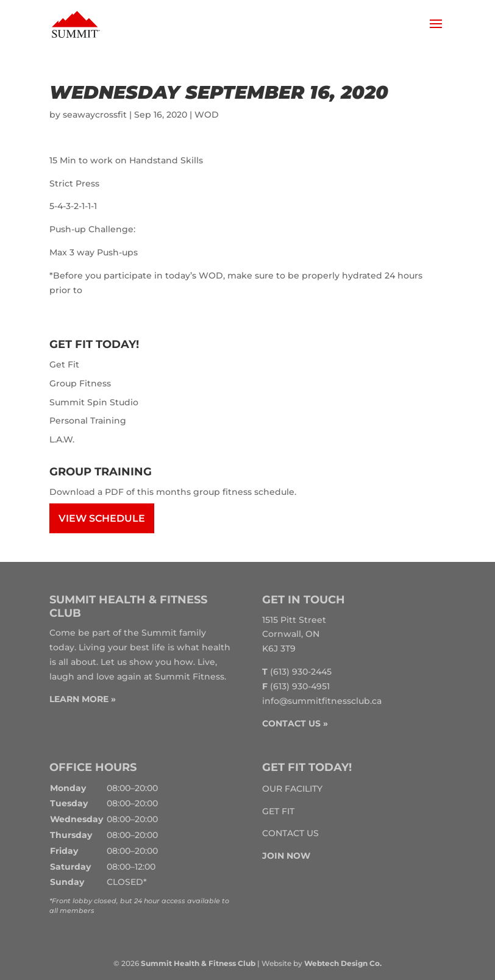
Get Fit (64, 364)
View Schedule (102, 518)
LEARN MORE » (83, 699)
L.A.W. (62, 439)
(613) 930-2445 (301, 672)
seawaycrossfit (95, 115)
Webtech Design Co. (343, 963)
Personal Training (88, 421)
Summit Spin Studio (94, 402)
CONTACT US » (295, 723)
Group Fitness (80, 383)
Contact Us (290, 833)
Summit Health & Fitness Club (198, 963)
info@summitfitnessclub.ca (322, 701)
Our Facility (292, 789)
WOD (207, 115)
